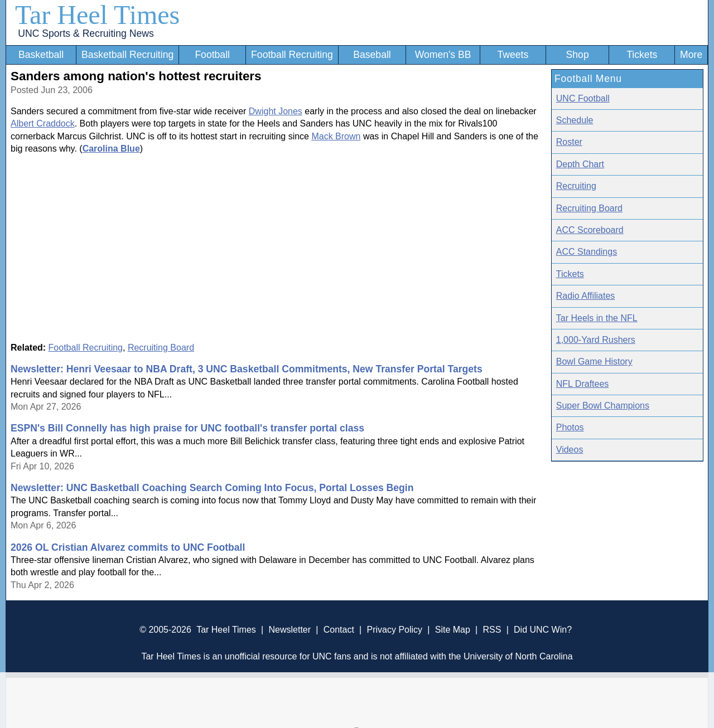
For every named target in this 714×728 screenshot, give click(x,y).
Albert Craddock (43, 123)
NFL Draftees (583, 384)
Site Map (453, 630)
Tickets (642, 55)
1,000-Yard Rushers (596, 340)
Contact (339, 630)
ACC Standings (587, 252)
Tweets (513, 55)
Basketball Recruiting (127, 55)
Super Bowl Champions (603, 406)
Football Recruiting (292, 55)
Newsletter (290, 630)
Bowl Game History (594, 361)
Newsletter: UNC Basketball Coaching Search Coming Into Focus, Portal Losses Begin (212, 488)
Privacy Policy (394, 630)
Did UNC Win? (543, 630)
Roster (569, 142)
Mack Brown (336, 136)
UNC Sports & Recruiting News (86, 33)
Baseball (372, 55)
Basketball (41, 55)
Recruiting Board (161, 348)
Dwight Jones (276, 111)
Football (212, 55)
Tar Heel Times (97, 15)
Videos (570, 450)
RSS (492, 630)
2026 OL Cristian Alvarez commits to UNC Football (128, 547)
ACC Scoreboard (590, 230)
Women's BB (443, 55)
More (691, 55)
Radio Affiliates (586, 296)
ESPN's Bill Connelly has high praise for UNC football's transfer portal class (187, 428)
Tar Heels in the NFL (597, 318)
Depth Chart (580, 164)
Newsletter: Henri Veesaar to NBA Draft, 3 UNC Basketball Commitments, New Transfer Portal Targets (247, 369)
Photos (570, 427)
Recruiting (576, 186)
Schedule (575, 120)
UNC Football (583, 98)
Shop (578, 55)
